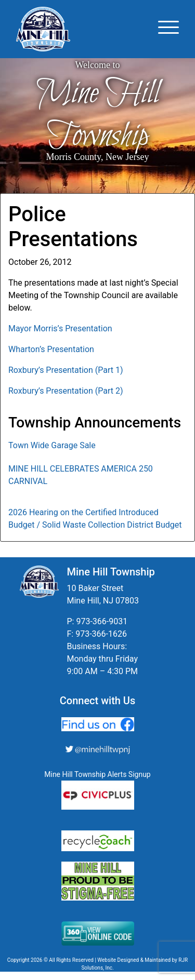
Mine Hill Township (98, 115)
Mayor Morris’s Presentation (60, 328)
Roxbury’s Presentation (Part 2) (66, 391)
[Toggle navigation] (168, 29)
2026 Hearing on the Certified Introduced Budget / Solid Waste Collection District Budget (95, 519)
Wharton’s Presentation (51, 349)
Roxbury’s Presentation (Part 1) (66, 370)
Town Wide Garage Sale (52, 445)
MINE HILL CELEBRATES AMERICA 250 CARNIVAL (81, 475)
